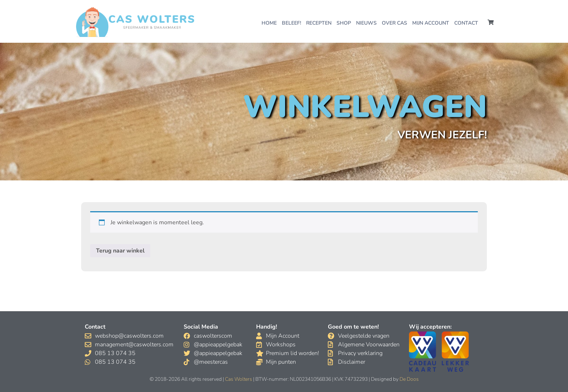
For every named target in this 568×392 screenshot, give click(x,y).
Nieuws (366, 23)
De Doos (409, 379)
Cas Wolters (239, 379)
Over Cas (394, 23)
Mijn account (431, 23)
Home (269, 23)
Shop (344, 23)
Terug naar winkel (120, 251)
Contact (466, 23)
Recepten (319, 23)
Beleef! (291, 23)
